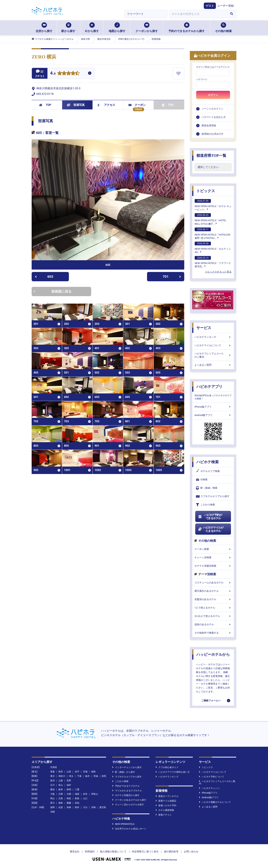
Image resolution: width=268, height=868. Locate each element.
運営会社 (75, 852)
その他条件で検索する (213, 633)
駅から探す (68, 28)
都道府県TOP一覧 (211, 156)
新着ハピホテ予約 (166, 805)
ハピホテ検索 (208, 462)
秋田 (61, 772)
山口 (85, 798)
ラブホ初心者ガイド (167, 767)
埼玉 (71, 776)
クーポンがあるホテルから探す (129, 800)
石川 (52, 785)
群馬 (104, 776)
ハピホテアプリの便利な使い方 (173, 772)
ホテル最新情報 (165, 810)
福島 (93, 772)
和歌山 (95, 794)
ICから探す (92, 28)
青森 (52, 772)
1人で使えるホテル (213, 608)
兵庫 (61, 794)
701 (172, 277)
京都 (69, 794)
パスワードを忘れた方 (214, 117)
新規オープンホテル (167, 796)
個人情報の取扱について (113, 852)
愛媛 (69, 803)
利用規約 (90, 852)
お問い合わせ (191, 852)
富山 (61, 785)
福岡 (52, 807)
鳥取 (69, 798)
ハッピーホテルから (213, 654)
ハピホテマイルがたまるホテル (211, 529)
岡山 (52, 798)
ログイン (213, 95)
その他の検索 (223, 28)
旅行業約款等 (171, 852)
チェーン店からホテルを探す (128, 805)
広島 (61, 798)
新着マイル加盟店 (166, 801)
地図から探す (117, 28)
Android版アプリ (213, 415)
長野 (69, 781)
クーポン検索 (213, 549)
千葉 (79, 776)
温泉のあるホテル (213, 624)
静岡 (69, 789)
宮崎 (93, 807)
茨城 (96, 776)
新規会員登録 (209, 125)
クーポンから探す (147, 28)
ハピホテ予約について (212, 777)
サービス (204, 328)
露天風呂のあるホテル (213, 591)
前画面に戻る (52, 291)
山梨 (61, 781)
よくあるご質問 (213, 365)
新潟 (52, 781)
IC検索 (202, 480)
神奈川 (62, 776)
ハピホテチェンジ (209, 788)
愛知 (52, 789)
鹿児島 (103, 807)
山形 (69, 772)
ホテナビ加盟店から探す (126, 795)
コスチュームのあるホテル (213, 583)
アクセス (106, 105)
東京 (52, 776)
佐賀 (61, 807)
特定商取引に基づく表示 (145, 852)
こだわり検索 (205, 505)
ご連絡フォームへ (211, 700)
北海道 (54, 767)
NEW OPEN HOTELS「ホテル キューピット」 (213, 205)
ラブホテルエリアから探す (213, 496)
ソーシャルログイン (212, 109)
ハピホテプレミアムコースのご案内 (213, 355)
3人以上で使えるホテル (213, 616)
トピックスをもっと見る (218, 272)
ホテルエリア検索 (208, 471)
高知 (77, 803)
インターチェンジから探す (127, 767)
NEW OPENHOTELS (123, 824)
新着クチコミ (164, 815)
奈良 (85, 794)
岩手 (77, 772)
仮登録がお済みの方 (212, 134)
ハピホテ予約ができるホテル (210, 517)
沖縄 (52, 812)
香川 (52, 803)
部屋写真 (76, 105)
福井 (69, 785)
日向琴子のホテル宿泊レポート (129, 829)
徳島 (61, 803)
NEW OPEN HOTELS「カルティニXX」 (213, 248)
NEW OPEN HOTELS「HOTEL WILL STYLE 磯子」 (210, 219)
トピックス (206, 191)
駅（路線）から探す (124, 772)
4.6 (53, 74)
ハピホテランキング (213, 337)
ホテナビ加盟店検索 (213, 566)
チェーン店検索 (213, 557)
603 (44, 277)
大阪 (52, 794)
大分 (85, 807)
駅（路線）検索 (207, 488)
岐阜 (61, 789)
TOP (45, 105)
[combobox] (198, 14)
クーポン (137, 105)
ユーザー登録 (225, 6)
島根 (77, 798)
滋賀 (77, 794)
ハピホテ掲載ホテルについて (215, 802)
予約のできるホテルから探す (187, 28)
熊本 (77, 807)
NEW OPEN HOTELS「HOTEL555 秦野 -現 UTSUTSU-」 (212, 233)
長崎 (69, 807)
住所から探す (44, 28)
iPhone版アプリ (213, 407)
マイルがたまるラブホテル (127, 791)
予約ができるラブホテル (126, 786)
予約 (168, 105)
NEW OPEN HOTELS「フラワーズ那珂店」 (213, 262)
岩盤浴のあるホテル (213, 599)
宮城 (85, 772)
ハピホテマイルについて (213, 345)
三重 (77, 789)
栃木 (87, 776)
